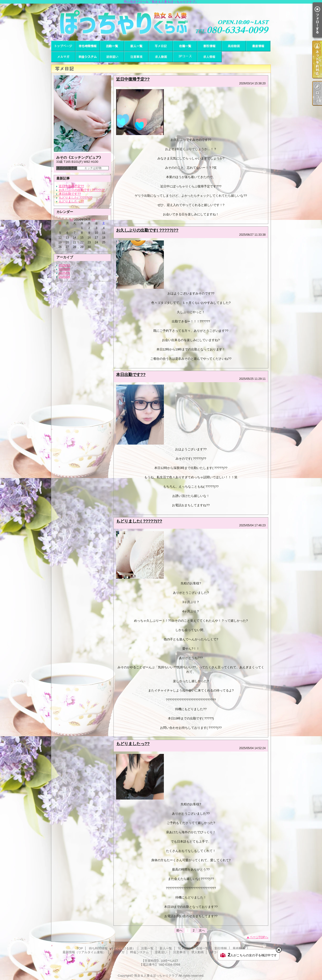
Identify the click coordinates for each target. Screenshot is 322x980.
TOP (63, 46)
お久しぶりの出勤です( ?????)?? (82, 190)
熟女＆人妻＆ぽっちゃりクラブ (156, 976)
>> (93, 220)
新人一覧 (136, 46)
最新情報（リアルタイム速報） (258, 46)
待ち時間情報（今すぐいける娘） (88, 46)
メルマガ (63, 57)
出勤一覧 (112, 46)
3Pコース (185, 57)
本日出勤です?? (70, 194)
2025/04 (64, 277)
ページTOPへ (259, 937)
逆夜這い (112, 57)
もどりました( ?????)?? (76, 198)
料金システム (88, 57)
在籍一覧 (185, 46)
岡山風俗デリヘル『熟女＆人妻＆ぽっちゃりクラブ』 (161, 22)
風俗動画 (234, 46)
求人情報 (209, 57)
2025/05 (64, 273)
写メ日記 (161, 46)
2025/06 (64, 269)
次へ (202, 930)
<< (71, 220)
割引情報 (209, 46)
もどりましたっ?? (71, 201)
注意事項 (136, 57)
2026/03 (64, 265)
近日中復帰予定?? (71, 186)
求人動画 (161, 57)
